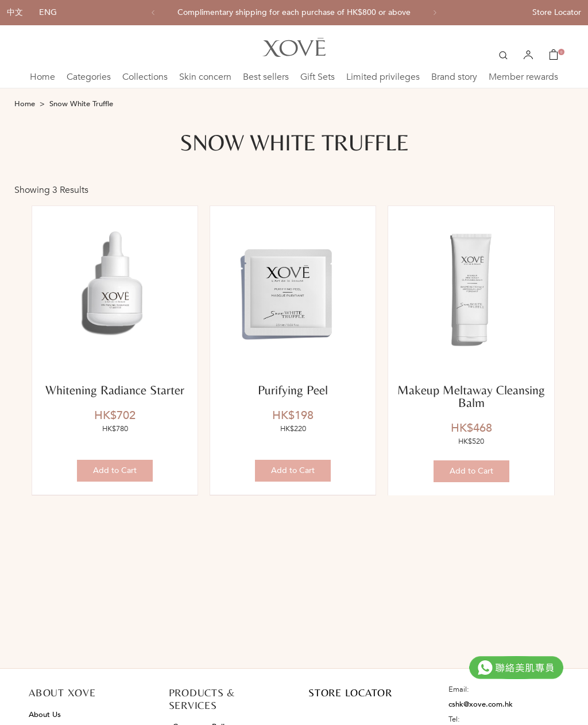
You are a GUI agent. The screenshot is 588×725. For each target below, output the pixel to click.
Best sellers (266, 77)
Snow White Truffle (81, 104)
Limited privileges (383, 77)
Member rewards (523, 77)
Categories (89, 77)
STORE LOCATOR (350, 693)
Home (42, 77)
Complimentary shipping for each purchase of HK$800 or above (294, 13)
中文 (15, 12)
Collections (145, 77)
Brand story (454, 77)
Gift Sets (318, 77)
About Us (45, 715)
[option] (294, 13)
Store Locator (557, 12)
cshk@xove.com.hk (481, 704)
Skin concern (205, 77)
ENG (48, 12)
